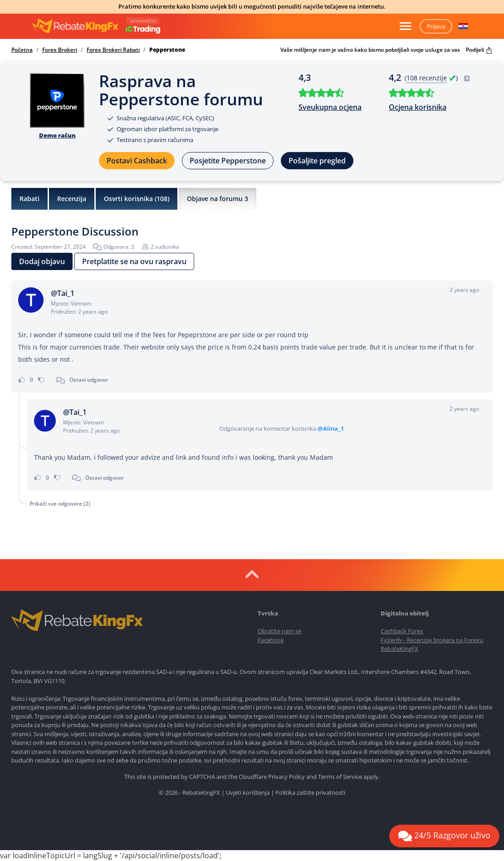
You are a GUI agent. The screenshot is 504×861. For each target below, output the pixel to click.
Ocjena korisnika (418, 107)
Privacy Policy (286, 777)
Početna (22, 50)
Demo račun (57, 135)
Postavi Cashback (137, 161)
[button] (463, 26)
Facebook (271, 640)
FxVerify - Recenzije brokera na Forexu (432, 640)
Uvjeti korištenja (248, 792)
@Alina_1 (331, 428)
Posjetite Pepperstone (228, 161)
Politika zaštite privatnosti (310, 792)
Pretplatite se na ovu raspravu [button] (134, 261)
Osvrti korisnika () (137, 199)
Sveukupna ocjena (330, 107)
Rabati (29, 199)
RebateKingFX (399, 649)
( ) (438, 78)
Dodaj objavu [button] (42, 261)
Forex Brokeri (60, 50)
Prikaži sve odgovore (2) (60, 504)
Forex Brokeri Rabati (113, 50)
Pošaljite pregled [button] (317, 161)
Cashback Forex (402, 631)
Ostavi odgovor (89, 380)
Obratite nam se (279, 631)
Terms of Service (340, 777)
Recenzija (72, 199)
